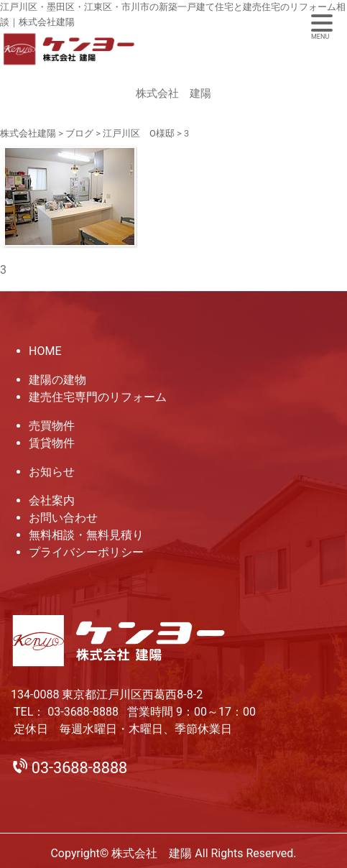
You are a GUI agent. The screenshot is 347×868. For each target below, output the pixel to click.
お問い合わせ (63, 518)
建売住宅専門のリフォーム (98, 397)
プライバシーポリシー (86, 552)
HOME (45, 351)
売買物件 (52, 426)
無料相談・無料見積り (86, 535)
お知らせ (52, 472)
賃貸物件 (52, 443)
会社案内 (52, 500)
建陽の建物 (57, 380)
